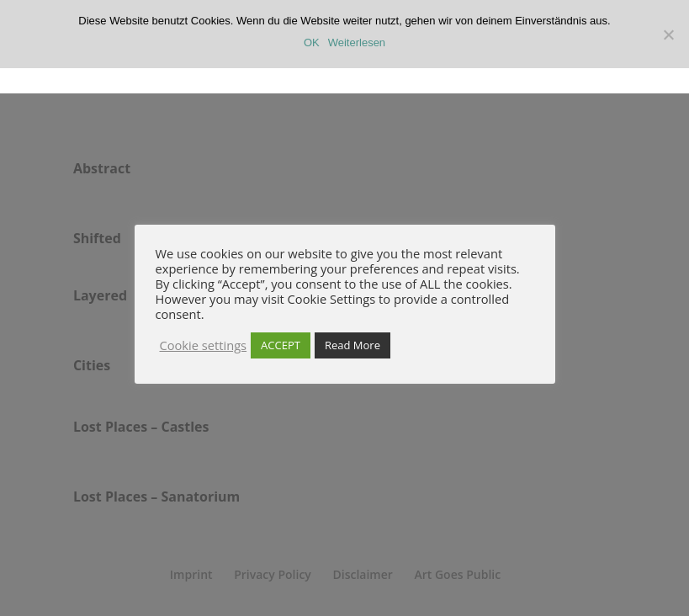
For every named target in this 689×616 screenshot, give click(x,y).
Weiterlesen (357, 42)
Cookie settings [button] (204, 345)
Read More (352, 345)
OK (312, 42)
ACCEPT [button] (281, 345)
